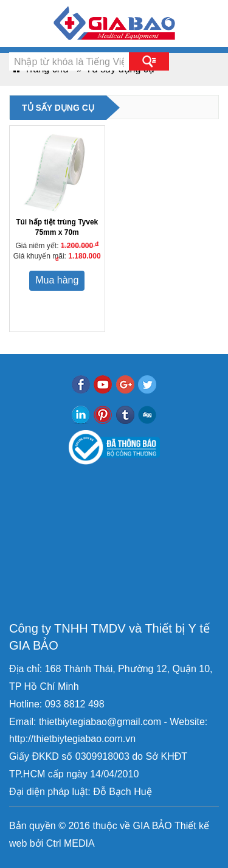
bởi (35, 843)
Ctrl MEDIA (69, 843)
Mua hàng (57, 280)
